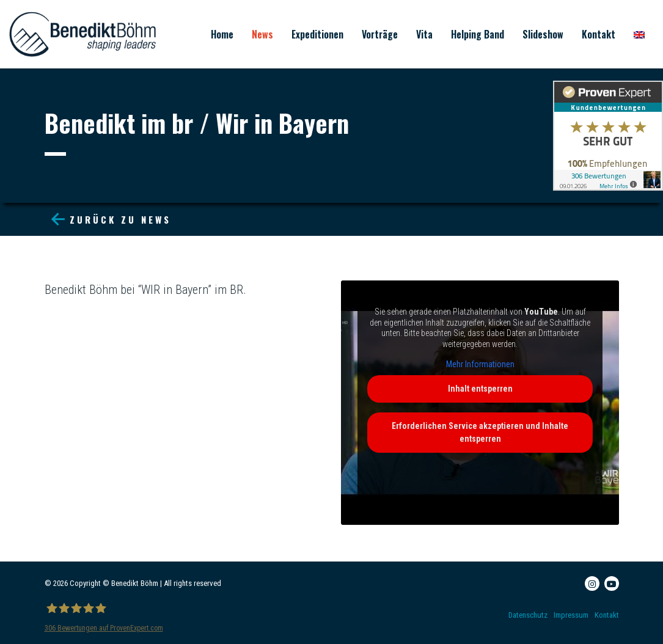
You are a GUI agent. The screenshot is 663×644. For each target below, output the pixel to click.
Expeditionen (317, 34)
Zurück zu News (111, 219)
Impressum (571, 615)
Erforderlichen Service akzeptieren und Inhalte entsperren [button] (480, 432)
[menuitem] (639, 34)
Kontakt (599, 34)
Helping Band (478, 34)
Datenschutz (528, 615)
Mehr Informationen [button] (480, 364)
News (262, 34)
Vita (424, 34)
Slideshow (543, 34)
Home (222, 34)
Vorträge (380, 34)
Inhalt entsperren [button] (480, 389)
